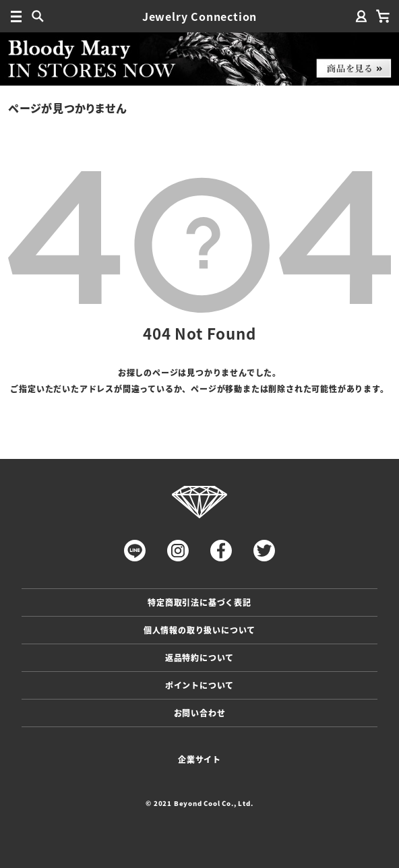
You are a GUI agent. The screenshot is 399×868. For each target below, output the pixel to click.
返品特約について (199, 657)
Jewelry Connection (199, 16)
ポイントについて (199, 685)
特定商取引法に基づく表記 (199, 602)
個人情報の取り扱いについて (199, 630)
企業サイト (199, 759)
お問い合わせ (200, 713)
